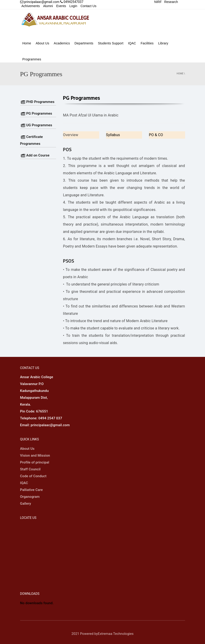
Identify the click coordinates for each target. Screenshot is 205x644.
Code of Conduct (33, 476)
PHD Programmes (37, 102)
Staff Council (30, 469)
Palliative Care (31, 490)
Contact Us (88, 6)
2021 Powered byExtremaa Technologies (102, 634)
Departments (84, 43)
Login (73, 6)
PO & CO (156, 135)
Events (61, 6)
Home (27, 43)
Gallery (26, 504)
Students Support (111, 43)
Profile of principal (35, 462)
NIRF (158, 2)
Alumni (48, 6)
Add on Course (35, 155)
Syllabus (113, 135)
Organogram (30, 497)
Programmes (32, 59)
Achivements (31, 6)
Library (163, 43)
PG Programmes (36, 113)
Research (171, 2)
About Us (42, 43)
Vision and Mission (35, 455)
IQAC (132, 43)
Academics (62, 43)
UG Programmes (36, 125)
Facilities (147, 43)
